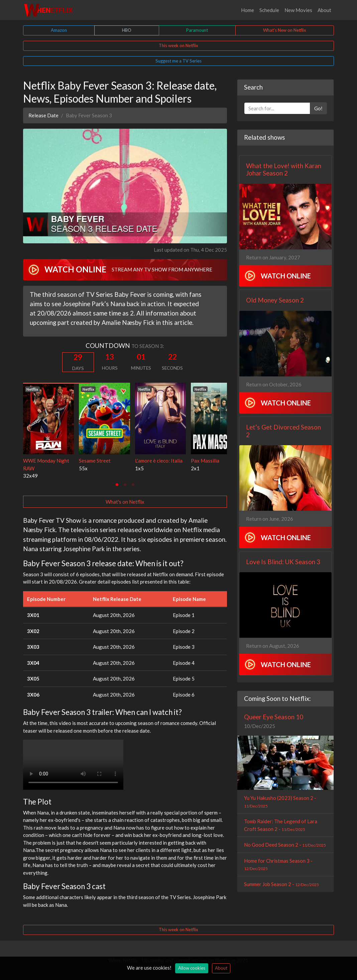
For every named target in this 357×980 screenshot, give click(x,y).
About (324, 10)
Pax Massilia (205, 461)
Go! (318, 108)
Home (248, 10)
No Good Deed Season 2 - (285, 845)
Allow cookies (192, 968)
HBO (127, 30)
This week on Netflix (178, 45)
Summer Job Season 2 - (281, 884)
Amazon (59, 30)
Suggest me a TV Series (178, 61)
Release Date (43, 115)
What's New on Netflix (285, 30)
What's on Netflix (125, 502)
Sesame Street (95, 461)
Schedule (269, 10)
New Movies (298, 10)
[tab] (117, 485)
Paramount (197, 30)
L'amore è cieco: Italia (159, 461)
